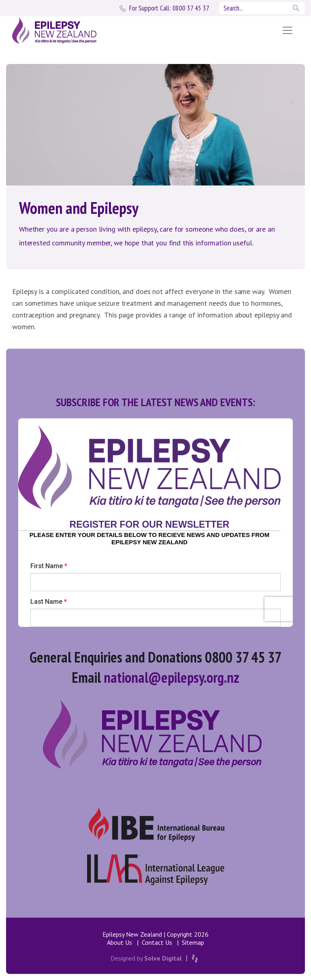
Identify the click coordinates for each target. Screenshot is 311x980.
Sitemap (193, 942)
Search (297, 8)
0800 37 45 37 (169, 8)
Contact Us (157, 942)
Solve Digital (163, 958)
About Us (119, 942)
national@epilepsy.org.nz (171, 677)
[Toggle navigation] (288, 30)
